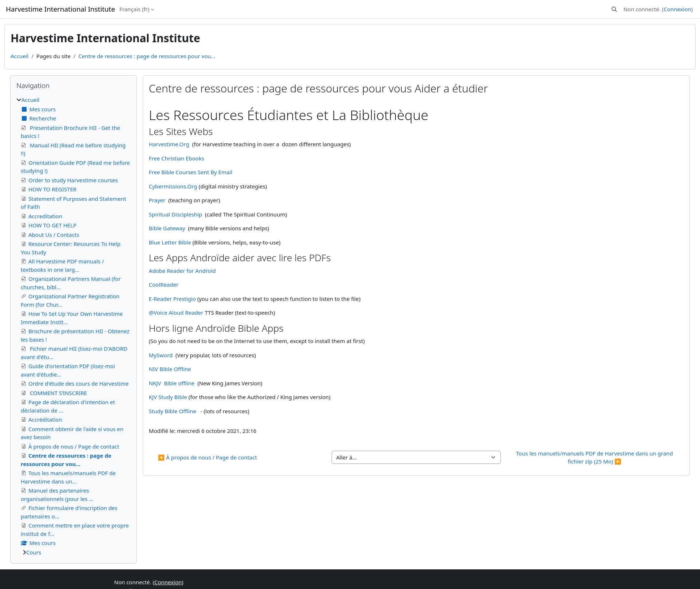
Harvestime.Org (169, 144)
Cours (34, 552)
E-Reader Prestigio (173, 299)
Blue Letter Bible (170, 242)
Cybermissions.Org (173, 186)
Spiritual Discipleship (175, 214)
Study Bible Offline (173, 411)
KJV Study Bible (169, 397)
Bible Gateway (167, 228)
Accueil (19, 56)
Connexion (677, 9)
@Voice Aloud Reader (176, 313)
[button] (614, 9)
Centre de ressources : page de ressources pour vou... (147, 56)
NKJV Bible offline (172, 383)
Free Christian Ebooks (177, 158)
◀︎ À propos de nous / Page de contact (207, 457)
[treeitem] (74, 326)
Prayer (157, 200)
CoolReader (164, 284)
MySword (161, 355)
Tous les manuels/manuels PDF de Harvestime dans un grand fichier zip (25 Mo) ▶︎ (595, 457)
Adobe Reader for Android (182, 271)
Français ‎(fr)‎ (134, 9)
